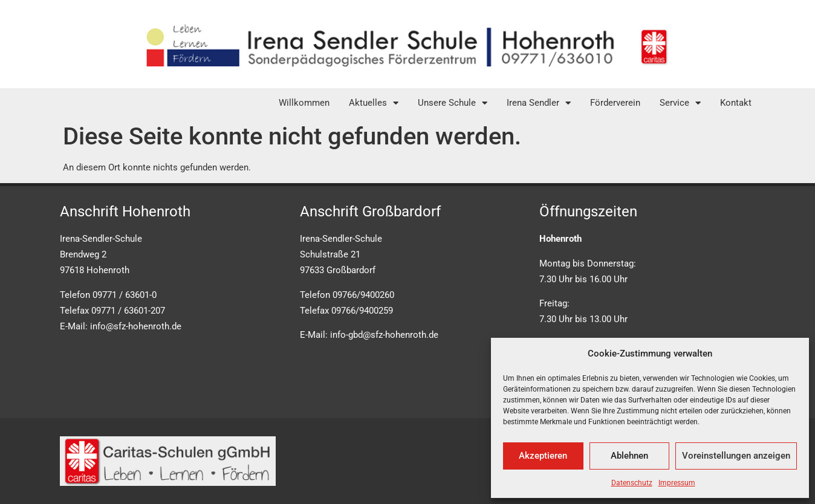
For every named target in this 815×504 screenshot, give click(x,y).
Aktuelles (374, 103)
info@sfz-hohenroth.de (136, 326)
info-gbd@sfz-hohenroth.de (384, 335)
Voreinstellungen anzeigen (736, 456)
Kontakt (736, 103)
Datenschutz (632, 483)
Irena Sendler (539, 103)
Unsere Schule (453, 103)
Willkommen (304, 103)
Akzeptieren (543, 456)
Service (680, 103)
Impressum (677, 483)
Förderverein (615, 103)
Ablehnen (629, 456)
